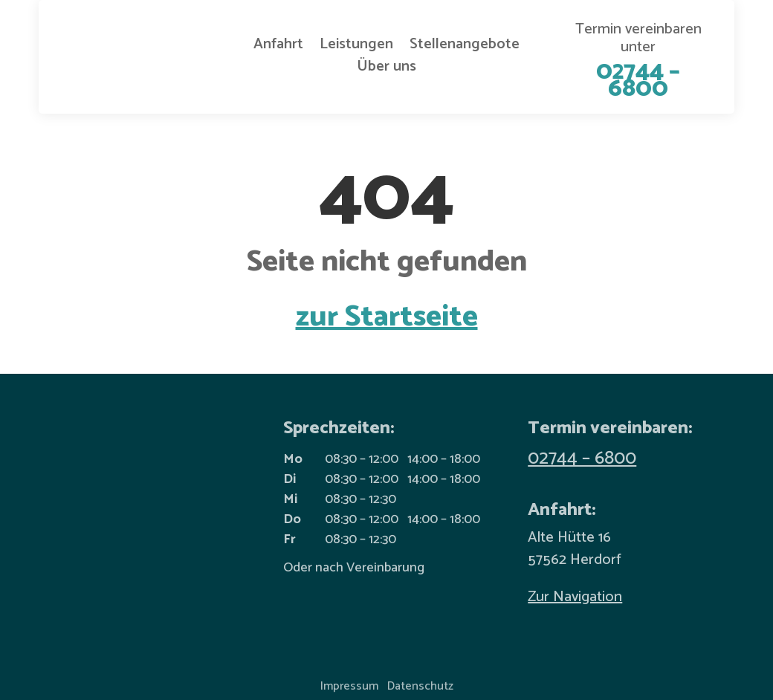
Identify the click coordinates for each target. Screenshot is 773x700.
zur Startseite (387, 317)
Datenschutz (420, 686)
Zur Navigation (575, 597)
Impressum (349, 686)
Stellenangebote (465, 48)
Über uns (386, 70)
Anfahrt (278, 48)
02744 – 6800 (582, 458)
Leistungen (356, 48)
